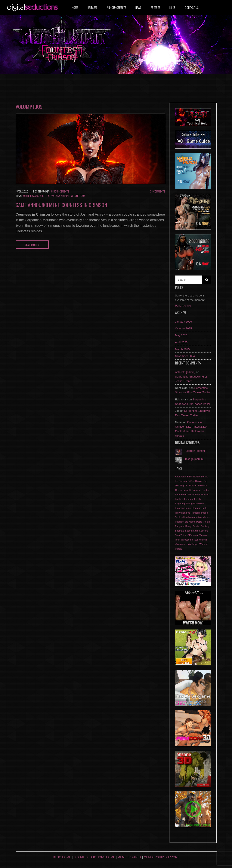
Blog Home (62, 857)
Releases (92, 7)
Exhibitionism (202, 495)
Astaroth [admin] (185, 372)
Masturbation (195, 517)
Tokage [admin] (194, 459)
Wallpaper (193, 544)
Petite (199, 522)
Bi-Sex (191, 481)
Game (188, 508)
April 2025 (181, 342)
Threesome (187, 540)
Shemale (180, 531)
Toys (196, 540)
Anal (177, 477)
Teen (178, 540)
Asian (26, 196)
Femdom (189, 499)
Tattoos (203, 535)
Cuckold (187, 490)
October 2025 (184, 328)
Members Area (129, 857)
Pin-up (206, 522)
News (138, 7)
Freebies (155, 7)
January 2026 (184, 322)
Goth (204, 508)
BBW (190, 477)
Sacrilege (205, 526)
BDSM (197, 477)
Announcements (116, 7)
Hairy (178, 513)
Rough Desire (193, 526)
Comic (178, 490)
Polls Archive (183, 306)
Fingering (180, 504)
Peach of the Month (185, 522)
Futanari (179, 508)
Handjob (186, 513)
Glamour (196, 508)
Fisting (189, 504)
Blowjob (193, 486)
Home (75, 7)
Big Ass (34, 196)
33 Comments (158, 191)
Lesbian (184, 517)
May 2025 (181, 335)
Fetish (197, 499)
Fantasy (55, 196)
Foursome (199, 504)
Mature (65, 196)
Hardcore (196, 513)
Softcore (204, 531)
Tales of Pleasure (189, 535)
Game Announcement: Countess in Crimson (61, 205)
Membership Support (161, 857)
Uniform (203, 540)
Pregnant (180, 526)
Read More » (32, 245)
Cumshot (197, 490)
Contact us (192, 7)
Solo (177, 535)
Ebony (191, 495)
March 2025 (182, 349)
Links (172, 7)
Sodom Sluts (192, 531)
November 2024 (185, 356)
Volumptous (78, 196)
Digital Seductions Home (94, 857)
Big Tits (45, 196)
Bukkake (202, 486)
